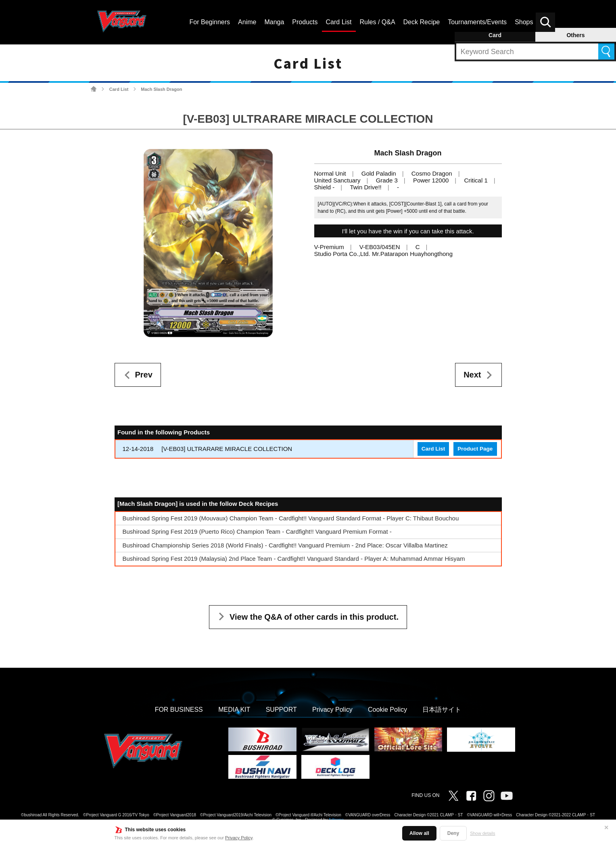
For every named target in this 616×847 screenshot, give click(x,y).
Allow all (419, 833)
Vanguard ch (507, 796)
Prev (144, 375)
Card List (119, 89)
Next (472, 375)
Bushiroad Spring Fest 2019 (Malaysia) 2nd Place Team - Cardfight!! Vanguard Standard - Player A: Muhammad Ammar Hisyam (294, 559)
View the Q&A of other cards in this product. (314, 617)
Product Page (475, 449)
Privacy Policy (239, 838)
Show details (482, 833)
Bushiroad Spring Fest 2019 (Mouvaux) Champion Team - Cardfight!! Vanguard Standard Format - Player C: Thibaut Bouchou (291, 518)
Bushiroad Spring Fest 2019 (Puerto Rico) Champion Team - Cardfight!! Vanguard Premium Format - (257, 531)
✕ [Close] (606, 828)
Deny (453, 833)
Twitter (453, 796)
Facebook (471, 796)
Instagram (489, 796)
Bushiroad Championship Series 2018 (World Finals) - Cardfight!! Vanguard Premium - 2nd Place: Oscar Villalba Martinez (285, 545)
